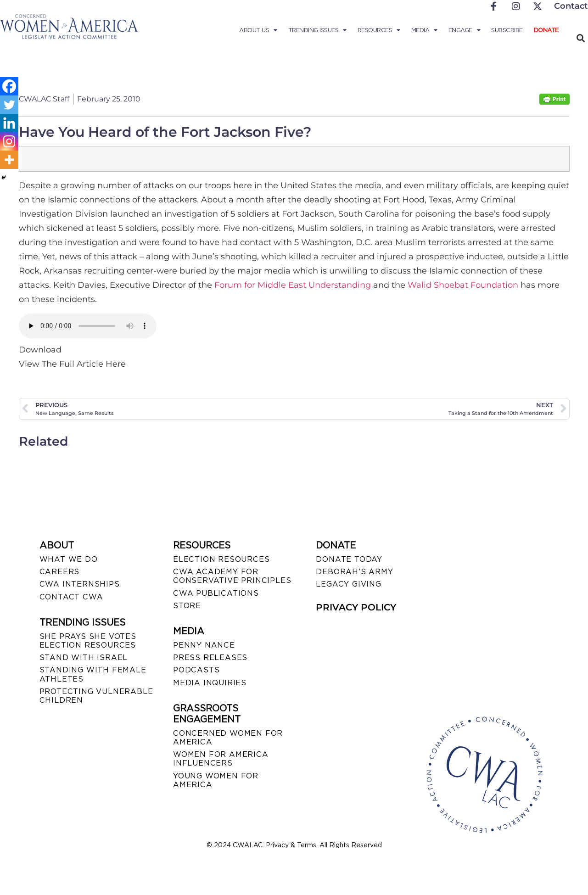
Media (424, 30)
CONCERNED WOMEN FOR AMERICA (228, 738)
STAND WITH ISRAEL (84, 657)
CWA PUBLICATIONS (216, 593)
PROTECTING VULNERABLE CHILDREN (96, 696)
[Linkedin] (9, 123)
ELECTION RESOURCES (221, 559)
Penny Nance (204, 645)
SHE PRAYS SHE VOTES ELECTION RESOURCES (88, 641)
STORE (187, 606)
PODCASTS (196, 670)
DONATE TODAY (349, 559)
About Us (258, 30)
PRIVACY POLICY (356, 607)
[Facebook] (9, 86)
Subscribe (507, 30)
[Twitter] (9, 105)
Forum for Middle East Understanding (293, 285)
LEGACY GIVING (348, 584)
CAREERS (60, 572)
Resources (379, 30)
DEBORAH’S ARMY (354, 572)
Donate (546, 30)
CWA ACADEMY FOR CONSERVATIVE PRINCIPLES (232, 576)
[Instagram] (9, 141)
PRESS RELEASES (210, 657)
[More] (9, 160)
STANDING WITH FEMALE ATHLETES (93, 674)
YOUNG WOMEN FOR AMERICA (216, 780)
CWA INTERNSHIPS (80, 584)
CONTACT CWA (71, 597)
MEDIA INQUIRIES (210, 683)
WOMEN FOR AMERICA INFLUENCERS (221, 759)
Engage (465, 30)
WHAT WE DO (69, 559)
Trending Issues (317, 30)
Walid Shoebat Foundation (463, 285)
